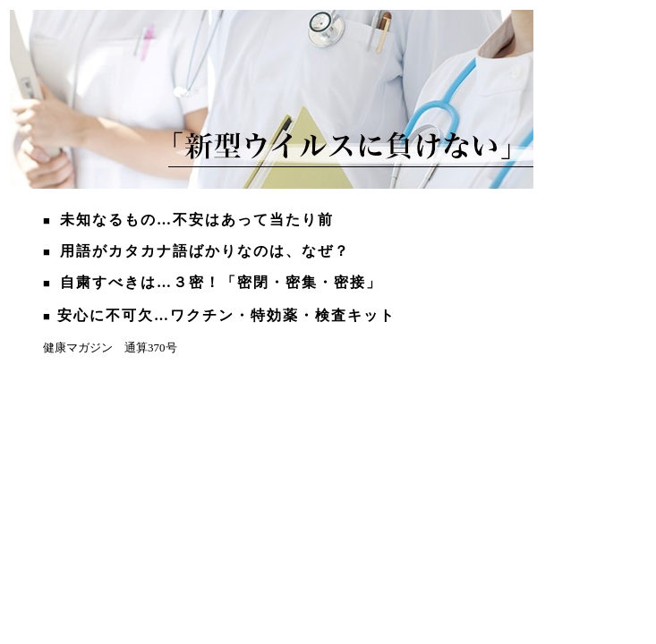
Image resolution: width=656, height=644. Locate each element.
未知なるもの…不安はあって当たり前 (197, 220)
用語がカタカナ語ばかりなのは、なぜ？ (205, 251)
